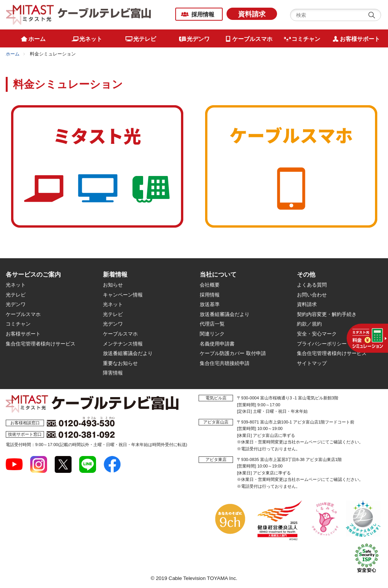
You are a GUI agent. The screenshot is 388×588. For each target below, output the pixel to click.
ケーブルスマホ (23, 314)
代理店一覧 (212, 324)
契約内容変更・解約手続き (327, 314)
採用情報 (203, 14)
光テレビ (16, 295)
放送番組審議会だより (128, 353)
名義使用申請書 (217, 344)
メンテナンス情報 (123, 344)
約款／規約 (309, 324)
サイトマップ (312, 363)
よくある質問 (312, 285)
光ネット (16, 285)
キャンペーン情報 (123, 295)
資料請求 (252, 14)
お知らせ (113, 285)
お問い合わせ (312, 295)
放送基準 (210, 304)
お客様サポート (23, 334)
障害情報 (113, 373)
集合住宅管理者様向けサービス (41, 344)
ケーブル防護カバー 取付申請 (233, 353)
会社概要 (210, 285)
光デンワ (16, 304)
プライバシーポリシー (322, 344)
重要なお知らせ (120, 363)
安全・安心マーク (317, 334)
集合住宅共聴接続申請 (225, 363)
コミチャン (18, 324)
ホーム (13, 54)
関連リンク (212, 334)
